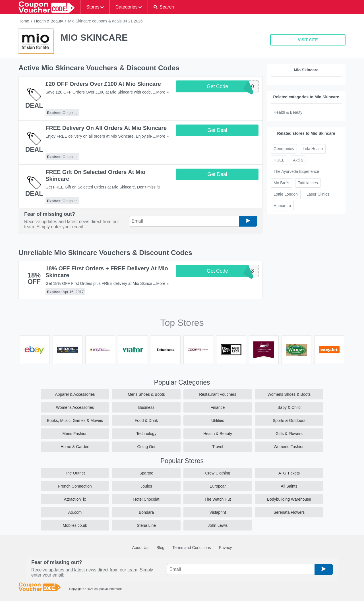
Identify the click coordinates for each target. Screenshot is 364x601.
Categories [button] (126, 7)
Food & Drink (146, 420)
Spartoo (146, 473)
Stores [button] (93, 7)
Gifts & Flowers (289, 434)
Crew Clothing (218, 473)
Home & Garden (75, 447)
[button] (164, 7)
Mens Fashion (75, 434)
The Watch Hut (218, 499)
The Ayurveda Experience (296, 171)
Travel (218, 447)
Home (24, 21)
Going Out (146, 447)
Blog (160, 548)
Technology (146, 434)
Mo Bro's (281, 183)
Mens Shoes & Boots (146, 394)
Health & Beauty (48, 21)
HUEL (279, 160)
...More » (161, 92)
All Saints (289, 486)
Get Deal (217, 130)
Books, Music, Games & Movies (75, 420)
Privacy (226, 548)
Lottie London (286, 194)
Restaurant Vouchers (218, 394)
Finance (218, 407)
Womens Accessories (75, 407)
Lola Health (313, 149)
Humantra (282, 206)
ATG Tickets (289, 473)
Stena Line (146, 525)
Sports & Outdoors (289, 420)
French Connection (75, 486)
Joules (146, 486)
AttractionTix (75, 499)
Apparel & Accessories (75, 394)
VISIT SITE (308, 40)
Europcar (218, 486)
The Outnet (75, 473)
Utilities (218, 420)
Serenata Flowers (289, 512)
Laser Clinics (318, 194)
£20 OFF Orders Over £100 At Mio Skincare (103, 84)
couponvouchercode (108, 589)
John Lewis (218, 525)
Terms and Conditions (192, 548)
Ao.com (75, 512)
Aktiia (298, 160)
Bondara (146, 512)
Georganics (284, 149)
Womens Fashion (289, 447)
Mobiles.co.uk (75, 525)
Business (146, 407)
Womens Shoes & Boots (289, 394)
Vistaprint (218, 512)
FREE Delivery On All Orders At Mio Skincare (106, 128)
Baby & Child (289, 407)
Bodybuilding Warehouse (289, 499)
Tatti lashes (308, 183)
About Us (140, 548)
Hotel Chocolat (146, 499)
